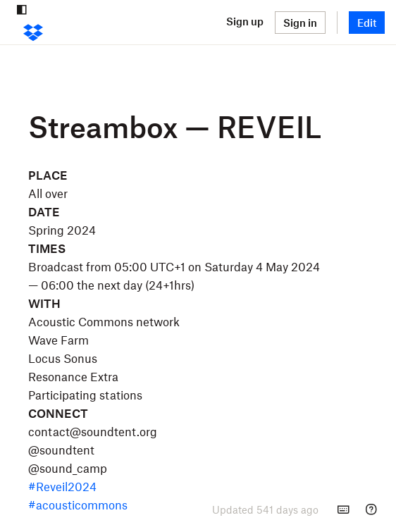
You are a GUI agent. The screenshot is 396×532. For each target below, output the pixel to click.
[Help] (371, 509)
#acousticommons (78, 505)
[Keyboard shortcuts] (343, 509)
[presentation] (265, 509)
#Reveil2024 (62, 486)
